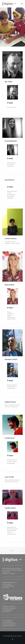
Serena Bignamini (11, 141)
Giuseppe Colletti (11, 359)
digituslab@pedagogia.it (10, 586)
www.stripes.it (7, 612)
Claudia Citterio (10, 508)
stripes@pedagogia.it (9, 610)
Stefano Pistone (10, 402)
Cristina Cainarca (11, 239)
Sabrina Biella (9, 285)
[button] (22, 4)
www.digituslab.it (8, 584)
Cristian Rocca (10, 438)
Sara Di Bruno (10, 180)
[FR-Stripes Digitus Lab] (9, 4)
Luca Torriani (9, 477)
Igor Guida (8, 82)
